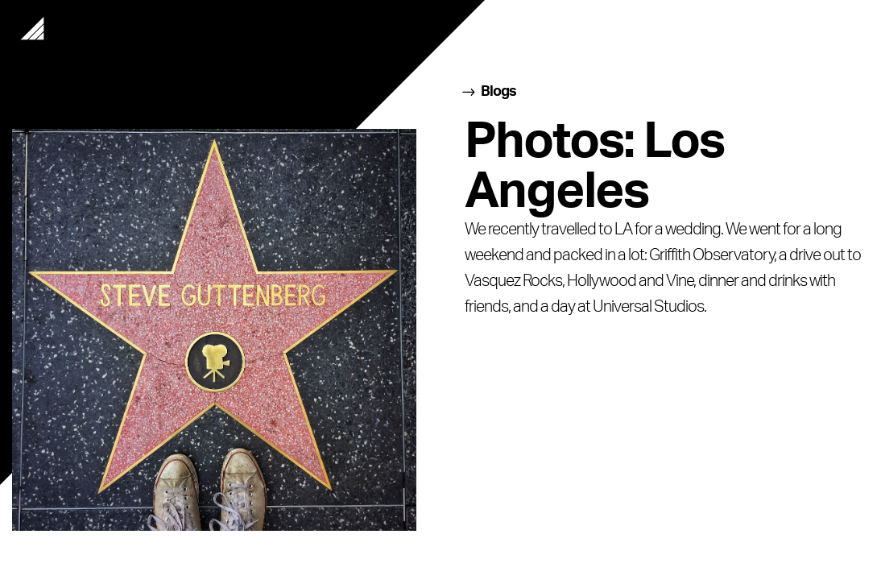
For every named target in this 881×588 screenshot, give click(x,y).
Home (32, 28)
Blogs (498, 92)
